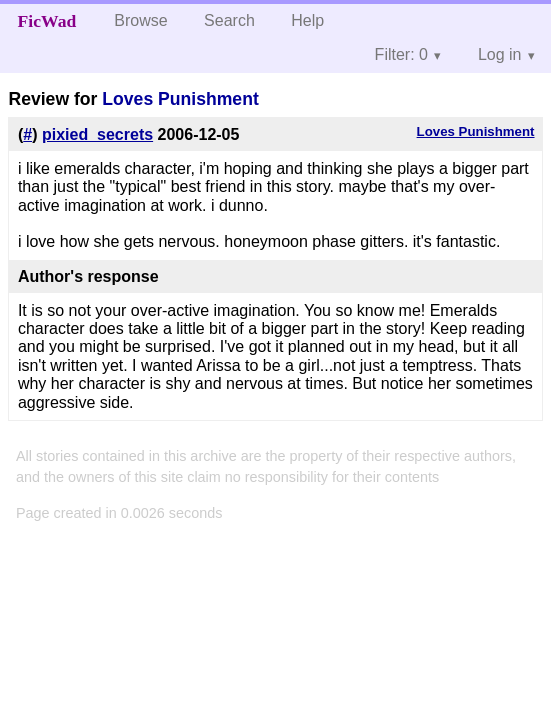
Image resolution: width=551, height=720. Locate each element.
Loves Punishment (180, 99)
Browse (140, 20)
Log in (500, 54)
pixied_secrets (97, 134)
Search (229, 20)
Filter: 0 (401, 54)
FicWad (47, 21)
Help (307, 20)
